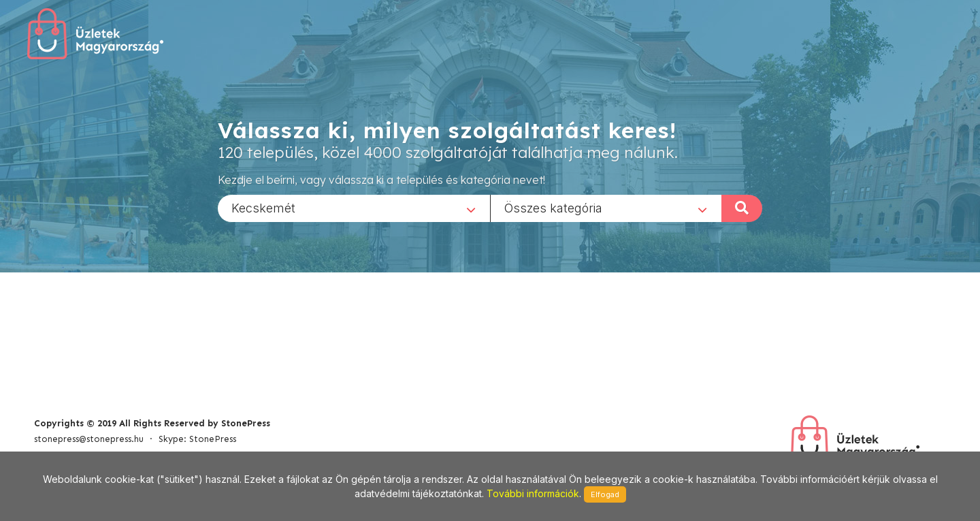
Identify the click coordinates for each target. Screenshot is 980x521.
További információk (533, 493)
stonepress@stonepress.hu (89, 439)
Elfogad (605, 494)
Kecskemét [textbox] (263, 207)
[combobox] (354, 208)
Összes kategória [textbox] (553, 207)
